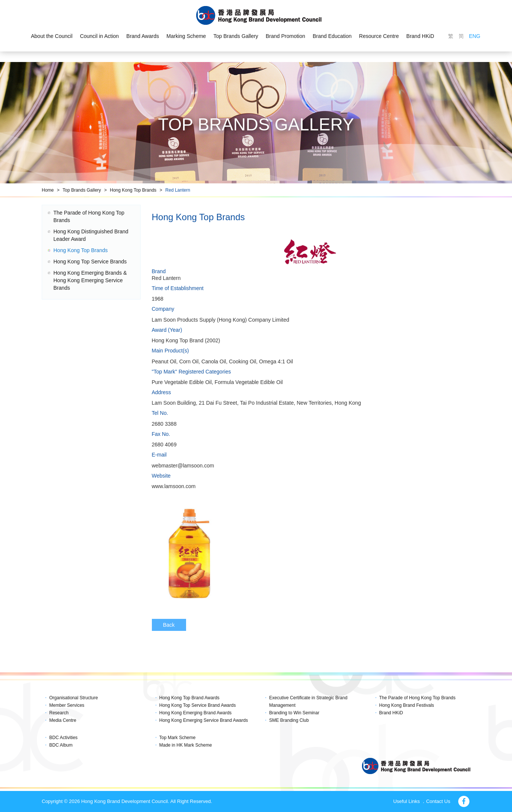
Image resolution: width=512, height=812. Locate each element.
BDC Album (61, 745)
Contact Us (438, 801)
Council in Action (100, 36)
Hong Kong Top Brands (133, 190)
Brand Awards (143, 36)
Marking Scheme (186, 36)
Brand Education (332, 36)
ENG (474, 36)
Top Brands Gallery (236, 36)
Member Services (67, 705)
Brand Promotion (286, 36)
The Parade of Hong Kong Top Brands (417, 698)
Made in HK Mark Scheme (186, 745)
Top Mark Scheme (178, 738)
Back (169, 625)
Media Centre (63, 720)
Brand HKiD (420, 36)
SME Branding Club (289, 720)
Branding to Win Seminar (294, 713)
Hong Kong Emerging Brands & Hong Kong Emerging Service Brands (90, 280)
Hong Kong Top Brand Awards (189, 698)
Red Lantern (178, 190)
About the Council (52, 36)
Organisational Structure (73, 698)
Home (48, 190)
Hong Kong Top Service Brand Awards (198, 705)
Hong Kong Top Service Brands (90, 262)
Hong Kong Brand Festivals (407, 705)
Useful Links (407, 801)
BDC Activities (63, 738)
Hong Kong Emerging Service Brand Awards (204, 720)
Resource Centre (379, 36)
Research (59, 713)
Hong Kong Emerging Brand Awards (196, 713)
